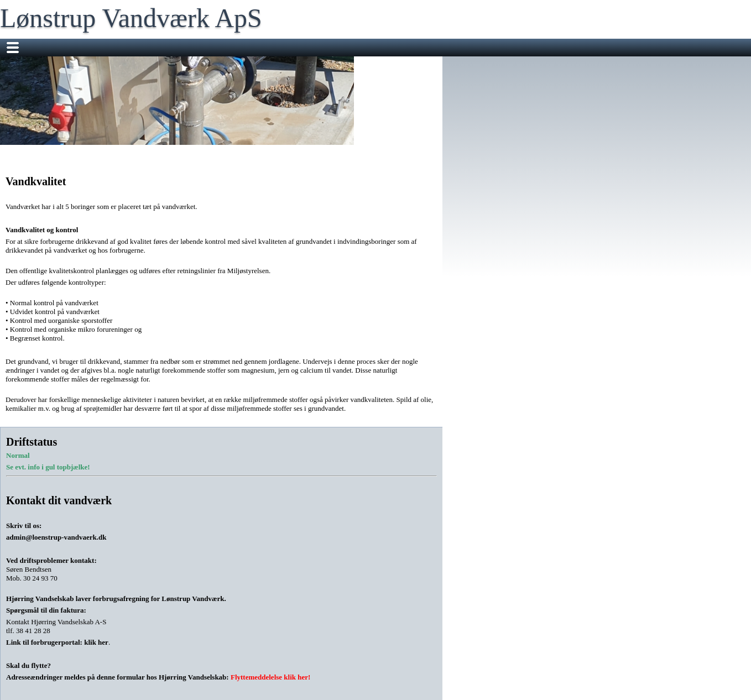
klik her (96, 642)
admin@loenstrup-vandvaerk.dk (56, 537)
